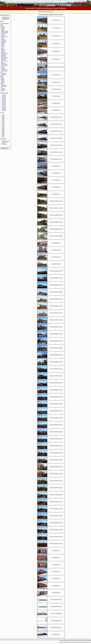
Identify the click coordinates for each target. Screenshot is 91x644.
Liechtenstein (4, 85)
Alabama (3, 39)
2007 (3, 132)
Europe (2, 78)
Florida (3, 43)
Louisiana (3, 50)
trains (51, 12)
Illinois (3, 46)
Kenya (2, 26)
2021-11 (4, 102)
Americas (2, 27)
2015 (3, 124)
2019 (3, 119)
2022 (3, 116)
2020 (3, 118)
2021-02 (4, 108)
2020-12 (4, 109)
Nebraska (3, 57)
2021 (3, 117)
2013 (3, 126)
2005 (3, 135)
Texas (3, 67)
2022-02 (4, 99)
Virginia (3, 69)
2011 (3, 128)
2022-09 (4, 97)
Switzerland (3, 86)
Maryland (3, 52)
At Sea (2, 76)
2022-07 (4, 98)
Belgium (3, 80)
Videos (4, 143)
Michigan (3, 54)
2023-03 (4, 96)
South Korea (4, 74)
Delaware (3, 42)
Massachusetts (5, 53)
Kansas (3, 49)
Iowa (2, 48)
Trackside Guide (6, 18)
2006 (3, 133)
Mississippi (4, 56)
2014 (3, 125)
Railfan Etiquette (6, 17)
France (2, 81)
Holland (3, 83)
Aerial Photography (5, 24)
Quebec (3, 36)
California (3, 40)
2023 (3, 115)
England (3, 89)
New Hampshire (5, 58)
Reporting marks (6, 141)
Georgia (3, 44)
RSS (60, 642)
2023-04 (4, 95)
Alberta (3, 30)
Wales (3, 91)
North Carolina (4, 61)
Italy (2, 84)
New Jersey (4, 59)
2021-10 (4, 103)
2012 (3, 127)
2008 (3, 131)
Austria (2, 79)
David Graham (42, 12)
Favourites (4, 144)
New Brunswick (5, 32)
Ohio (2, 62)
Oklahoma (4, 63)
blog (48, 12)
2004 (3, 136)
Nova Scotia (4, 33)
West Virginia (4, 71)
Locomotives (5, 142)
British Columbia (5, 31)
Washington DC (5, 70)
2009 (3, 130)
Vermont (3, 68)
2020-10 (4, 110)
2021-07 (4, 106)
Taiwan (3, 75)
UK (2, 88)
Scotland (3, 90)
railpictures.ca (5, 19)
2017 (3, 121)
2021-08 (4, 105)
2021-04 (4, 107)
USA (2, 38)
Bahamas (3, 28)
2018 (3, 120)
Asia (1, 72)
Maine (3, 51)
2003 (3, 137)
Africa (2, 25)
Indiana (3, 47)
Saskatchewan (5, 37)
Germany (3, 82)
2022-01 (4, 101)
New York (3, 60)
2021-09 (4, 104)
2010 (3, 129)
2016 (3, 122)
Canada (3, 29)
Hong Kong (3, 73)
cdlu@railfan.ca (88, 642)
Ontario (3, 35)
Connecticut (4, 41)
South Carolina (5, 65)
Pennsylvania (4, 64)
